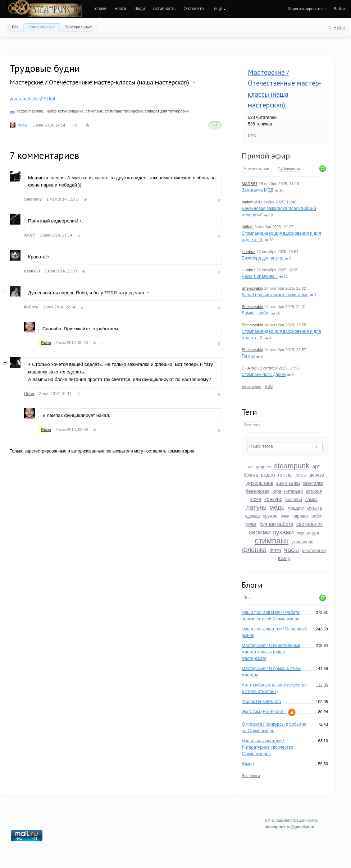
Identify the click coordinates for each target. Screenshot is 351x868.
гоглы (301, 475)
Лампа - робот (256, 313)
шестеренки (314, 551)
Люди (140, 9)
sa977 (30, 235)
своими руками (271, 532)
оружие (270, 516)
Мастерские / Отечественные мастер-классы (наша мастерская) (271, 652)
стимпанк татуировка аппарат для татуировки (147, 111)
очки (285, 516)
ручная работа (276, 524)
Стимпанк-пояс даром (264, 375)
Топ (247, 598)
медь (277, 508)
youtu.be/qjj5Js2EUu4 (32, 99)
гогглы (285, 475)
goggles (264, 467)
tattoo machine (30, 111)
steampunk (292, 466)
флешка (254, 550)
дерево (317, 475)
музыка (314, 508)
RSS (252, 136)
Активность (164, 9)
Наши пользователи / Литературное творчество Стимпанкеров (267, 747)
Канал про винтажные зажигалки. (275, 295)
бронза (251, 475)
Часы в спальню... (260, 276)
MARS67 (250, 184)
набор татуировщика (64, 111)
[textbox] (285, 446)
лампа (311, 500)
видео (268, 475)
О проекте (194, 9)
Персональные (78, 27)
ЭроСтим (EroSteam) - (264, 712)
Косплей (294, 500)
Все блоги (251, 776)
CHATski (249, 368)
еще (218, 9)
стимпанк (272, 541)
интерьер (293, 491)
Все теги (252, 425)
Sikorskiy (33, 199)
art (250, 467)
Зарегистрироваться (307, 9)
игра (277, 491)
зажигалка (288, 483)
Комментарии (257, 169)
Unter (29, 394)
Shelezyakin (252, 288)
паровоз (300, 516)
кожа (256, 499)
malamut (249, 202)
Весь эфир (252, 386)
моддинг (296, 508)
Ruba (22, 125)
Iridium (248, 227)
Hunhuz (249, 252)
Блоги (120, 9)
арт (316, 467)
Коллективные (42, 27)
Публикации (289, 169)
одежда (252, 516)
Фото (275, 550)
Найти (339, 27)
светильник (309, 524)
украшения (303, 542)
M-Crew (31, 307)
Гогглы (248, 356)
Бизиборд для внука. (262, 258)
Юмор (284, 559)
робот (317, 516)
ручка (251, 524)
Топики (100, 9)
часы (291, 550)
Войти (339, 9)
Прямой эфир (266, 156)
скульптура (308, 533)
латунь (256, 508)
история (314, 491)
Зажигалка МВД (257, 190)
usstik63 (32, 271)
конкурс (273, 499)
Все (15, 27)
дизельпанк (260, 483)
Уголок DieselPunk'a (261, 702)
